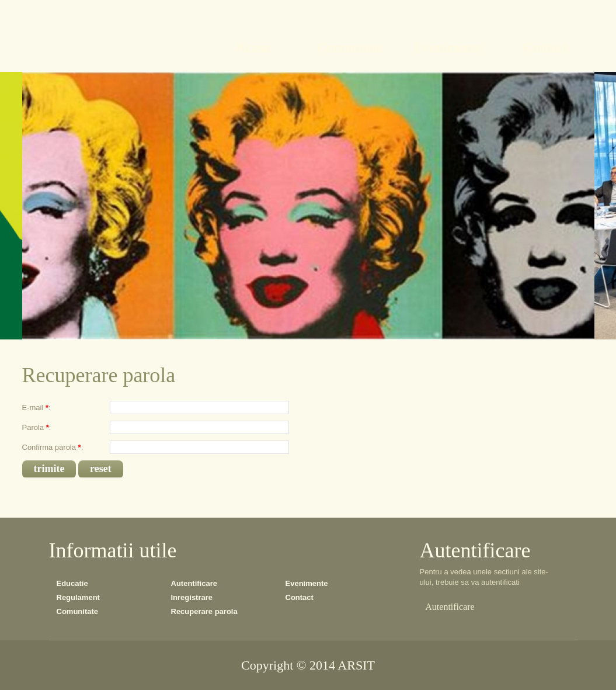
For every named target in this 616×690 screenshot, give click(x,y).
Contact (300, 597)
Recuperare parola (204, 611)
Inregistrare (192, 597)
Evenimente (307, 583)
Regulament (78, 597)
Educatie (72, 583)
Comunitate (78, 611)
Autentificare (194, 583)
